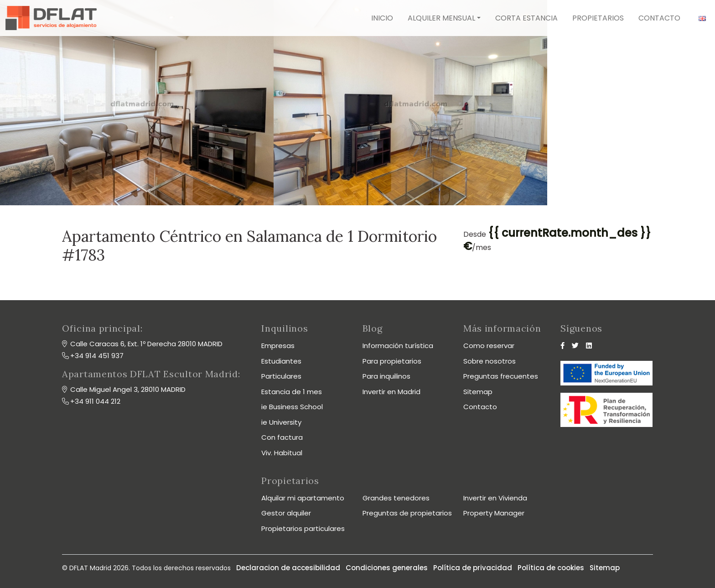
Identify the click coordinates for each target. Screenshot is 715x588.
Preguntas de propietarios (407, 513)
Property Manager (494, 513)
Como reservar (489, 346)
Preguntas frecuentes (501, 376)
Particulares (281, 376)
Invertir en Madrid (391, 392)
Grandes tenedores (396, 498)
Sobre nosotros (490, 361)
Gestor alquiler (286, 513)
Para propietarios (392, 361)
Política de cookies (551, 568)
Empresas (278, 346)
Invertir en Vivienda (495, 498)
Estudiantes (281, 361)
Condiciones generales (387, 568)
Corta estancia (526, 18)
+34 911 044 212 (95, 401)
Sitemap (478, 392)
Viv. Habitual (282, 453)
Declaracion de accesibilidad (288, 568)
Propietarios (598, 18)
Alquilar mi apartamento (303, 498)
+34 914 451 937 (97, 356)
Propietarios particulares (303, 528)
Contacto (659, 18)
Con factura (282, 437)
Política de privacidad (473, 568)
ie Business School (292, 407)
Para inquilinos (386, 376)
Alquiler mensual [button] (441, 18)
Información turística (398, 346)
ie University (281, 422)
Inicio (382, 18)
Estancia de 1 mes (292, 392)
